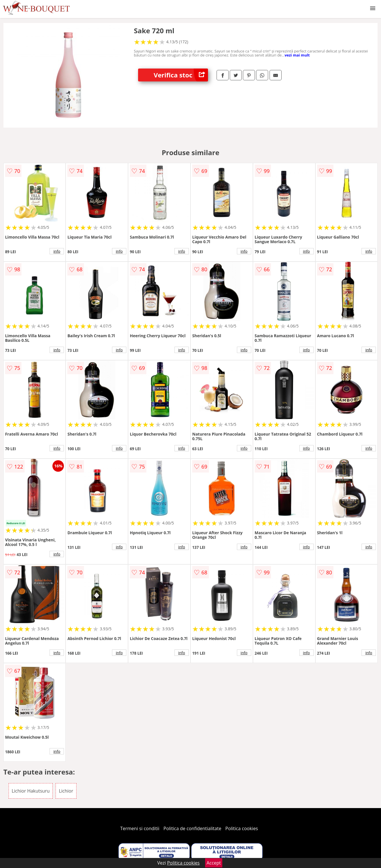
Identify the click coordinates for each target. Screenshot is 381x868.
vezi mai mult (297, 55)
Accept (214, 863)
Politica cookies (242, 828)
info (57, 251)
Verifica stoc (181, 75)
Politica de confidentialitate (193, 828)
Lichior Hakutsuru (31, 791)
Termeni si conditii (140, 828)
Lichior (66, 791)
